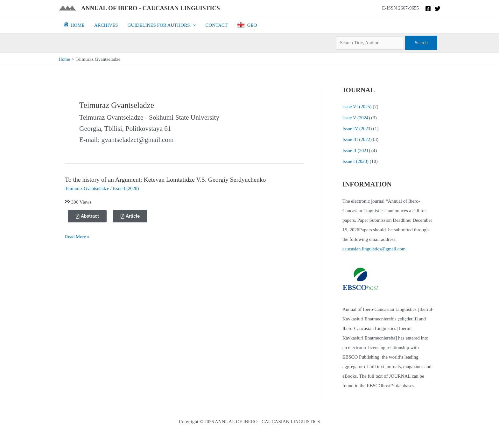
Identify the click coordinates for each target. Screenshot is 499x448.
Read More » (77, 237)
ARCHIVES (106, 25)
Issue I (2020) (127, 188)
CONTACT (217, 25)
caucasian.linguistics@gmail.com (374, 248)
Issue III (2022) (357, 139)
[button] (193, 25)
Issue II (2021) (356, 150)
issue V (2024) (356, 117)
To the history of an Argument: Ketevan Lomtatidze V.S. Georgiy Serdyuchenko (167, 179)
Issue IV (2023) (357, 128)
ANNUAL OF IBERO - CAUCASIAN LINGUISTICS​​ (151, 8)
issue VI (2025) (357, 107)
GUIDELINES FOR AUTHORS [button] (162, 25)
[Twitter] (438, 9)
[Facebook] (428, 9)
